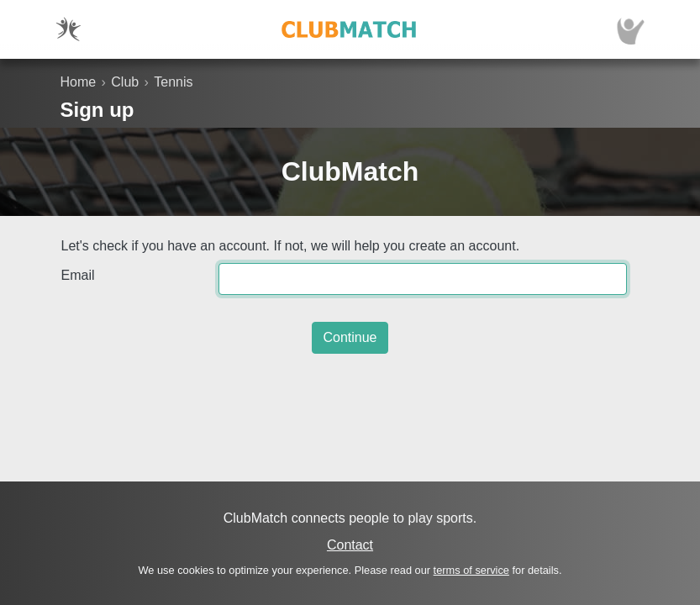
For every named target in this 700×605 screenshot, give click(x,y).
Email (78, 275)
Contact (350, 545)
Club (125, 82)
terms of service (471, 570)
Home (79, 82)
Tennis (173, 82)
